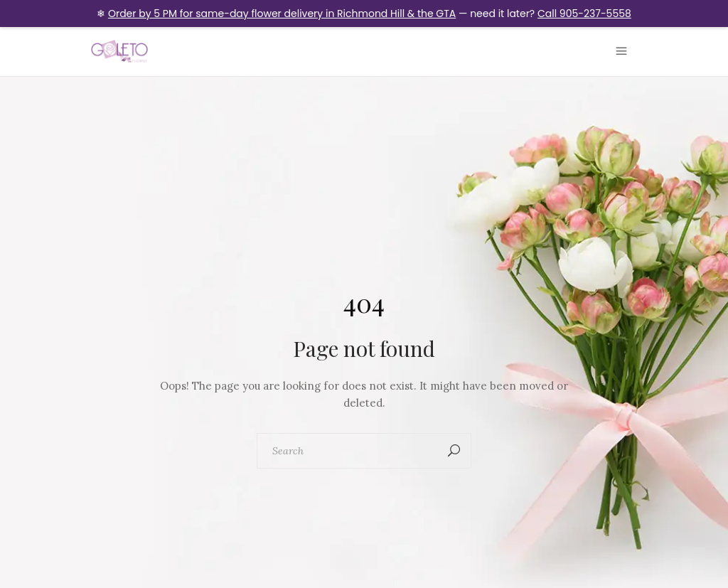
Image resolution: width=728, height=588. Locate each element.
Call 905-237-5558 (584, 14)
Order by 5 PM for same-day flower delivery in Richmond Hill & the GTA (282, 14)
